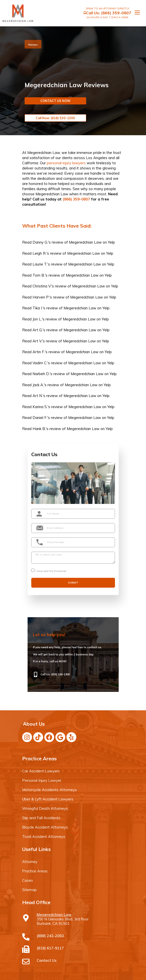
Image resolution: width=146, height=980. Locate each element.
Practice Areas (35, 871)
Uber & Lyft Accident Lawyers (48, 799)
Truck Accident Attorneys (44, 837)
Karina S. (40, 407)
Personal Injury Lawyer (42, 780)
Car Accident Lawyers (41, 771)
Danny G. (40, 242)
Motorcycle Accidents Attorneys (49, 790)
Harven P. (41, 297)
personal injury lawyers (66, 163)
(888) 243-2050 (50, 936)
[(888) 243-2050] (26, 937)
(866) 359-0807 (116, 13)
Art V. (37, 341)
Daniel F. (40, 418)
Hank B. (39, 429)
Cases (28, 880)
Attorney (30, 862)
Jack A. (38, 385)
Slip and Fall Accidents (41, 818)
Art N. (38, 396)
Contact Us (47, 960)
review (57, 242)
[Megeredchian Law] (26, 918)
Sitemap (29, 890)
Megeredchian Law (85, 242)
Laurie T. (40, 264)
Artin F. (39, 352)
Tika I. (38, 308)
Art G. (38, 330)
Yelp (111, 242)
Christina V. (42, 286)
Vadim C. (40, 363)
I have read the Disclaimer (51, 571)
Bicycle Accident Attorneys (45, 827)
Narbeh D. (41, 374)
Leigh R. (39, 253)
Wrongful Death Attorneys (45, 808)
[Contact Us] (26, 962)
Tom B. (39, 275)
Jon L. (37, 319)
